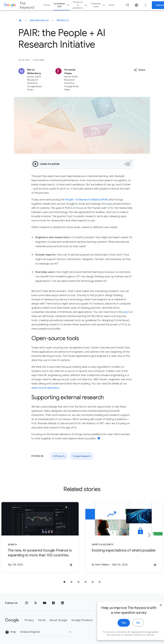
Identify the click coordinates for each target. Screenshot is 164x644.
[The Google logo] (12, 620)
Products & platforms (80, 5)
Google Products (82, 620)
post (126, 312)
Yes (117, 632)
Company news (98, 5)
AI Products (59, 456)
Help (11, 632)
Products (63, 20)
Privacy (29, 620)
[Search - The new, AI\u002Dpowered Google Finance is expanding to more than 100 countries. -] (40, 537)
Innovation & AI (62, 5)
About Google (58, 620)
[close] (154, 615)
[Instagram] (27, 603)
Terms (42, 620)
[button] (139, 70)
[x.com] (36, 603)
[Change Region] (46, 632)
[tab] (64, 582)
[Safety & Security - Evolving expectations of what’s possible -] (124, 537)
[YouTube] (45, 603)
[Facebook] (53, 603)
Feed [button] (111, 5)
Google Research (82, 456)
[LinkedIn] (62, 603)
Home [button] (47, 5)
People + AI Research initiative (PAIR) (86, 200)
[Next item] (149, 535)
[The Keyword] (20, 20)
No (131, 632)
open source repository (45, 388)
